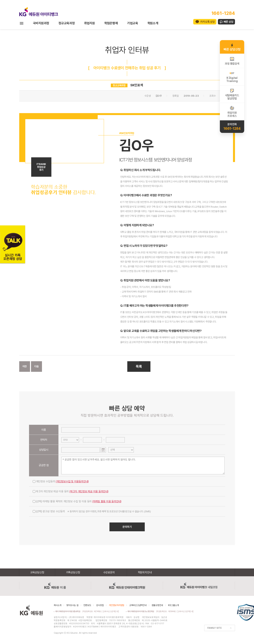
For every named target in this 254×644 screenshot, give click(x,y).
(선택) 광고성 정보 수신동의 (92, 511)
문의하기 (127, 527)
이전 (25, 366)
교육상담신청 (37, 572)
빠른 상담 (229, 22)
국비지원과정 (41, 23)
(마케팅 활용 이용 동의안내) (107, 501)
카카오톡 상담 (207, 22)
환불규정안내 (157, 605)
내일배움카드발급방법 (232, 94)
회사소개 (58, 605)
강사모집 (100, 605)
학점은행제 (111, 23)
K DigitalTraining (232, 77)
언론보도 (87, 605)
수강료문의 (109, 572)
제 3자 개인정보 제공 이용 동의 (71, 491)
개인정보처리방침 (117, 605)
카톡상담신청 (73, 572)
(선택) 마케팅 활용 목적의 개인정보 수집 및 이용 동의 (77, 501)
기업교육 (132, 23)
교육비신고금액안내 (138, 605)
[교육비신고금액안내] (111, 611)
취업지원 (90, 23)
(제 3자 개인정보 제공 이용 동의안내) (89, 491)
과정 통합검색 (232, 61)
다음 (36, 366)
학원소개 (153, 23)
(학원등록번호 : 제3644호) (152, 611)
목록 (139, 366)
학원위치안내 (145, 572)
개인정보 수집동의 (61, 481)
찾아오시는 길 (72, 605)
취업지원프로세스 (232, 112)
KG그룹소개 (173, 605)
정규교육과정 (67, 23)
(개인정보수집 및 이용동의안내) (72, 481)
